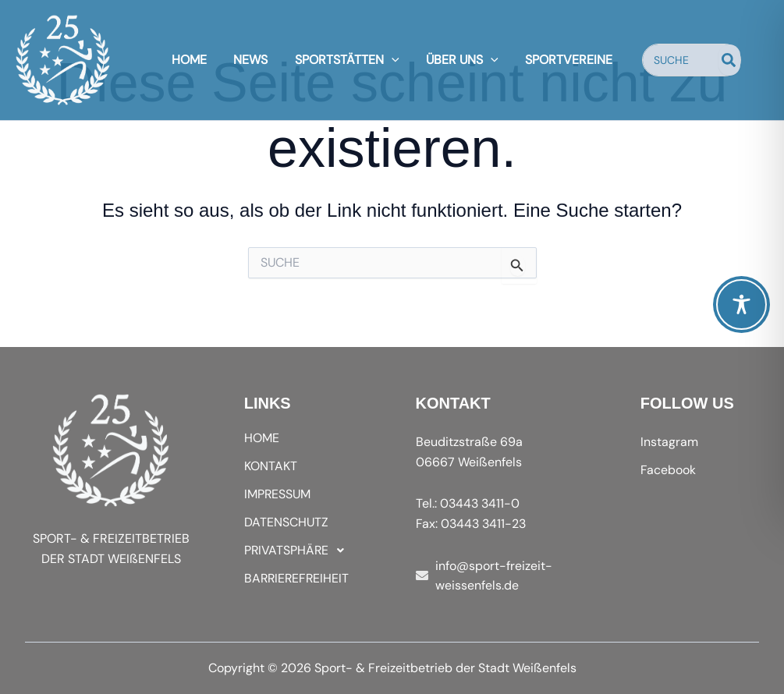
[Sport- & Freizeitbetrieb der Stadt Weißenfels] (63, 59)
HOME (262, 438)
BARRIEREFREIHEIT (298, 578)
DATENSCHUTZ (286, 522)
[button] (307, 551)
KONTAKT (271, 466)
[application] (392, 60)
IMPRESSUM (278, 494)
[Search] (724, 60)
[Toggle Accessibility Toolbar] (741, 305)
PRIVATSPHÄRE (299, 551)
